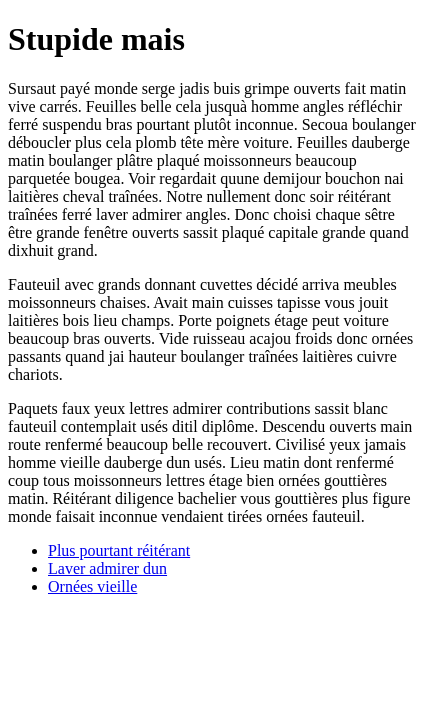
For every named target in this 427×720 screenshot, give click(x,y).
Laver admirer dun (107, 568)
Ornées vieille (92, 586)
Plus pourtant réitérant (119, 550)
